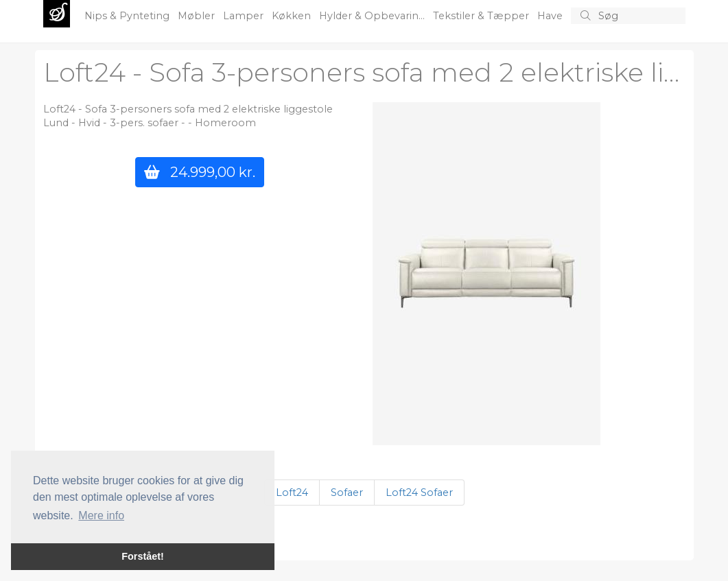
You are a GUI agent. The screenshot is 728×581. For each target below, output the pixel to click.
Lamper (245, 16)
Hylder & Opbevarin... (373, 16)
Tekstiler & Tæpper (482, 16)
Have (551, 16)
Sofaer (347, 493)
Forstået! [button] (143, 556)
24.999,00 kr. (200, 172)
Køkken (293, 16)
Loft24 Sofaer (419, 493)
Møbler (198, 16)
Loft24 (292, 493)
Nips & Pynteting (128, 16)
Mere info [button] (101, 515)
